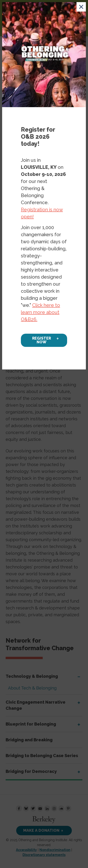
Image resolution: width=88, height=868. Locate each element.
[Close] (81, 7)
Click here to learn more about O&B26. (40, 312)
